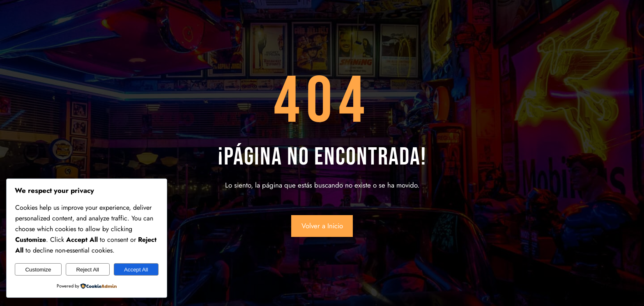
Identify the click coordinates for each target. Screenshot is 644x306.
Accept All (136, 270)
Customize (38, 270)
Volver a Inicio (322, 226)
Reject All (87, 270)
